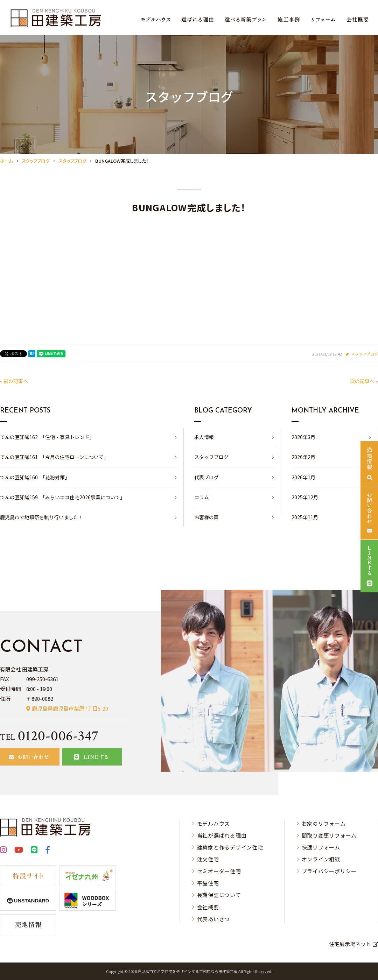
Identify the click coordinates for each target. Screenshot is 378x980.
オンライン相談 (321, 859)
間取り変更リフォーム (329, 835)
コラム (202, 497)
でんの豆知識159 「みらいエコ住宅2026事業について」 (62, 497)
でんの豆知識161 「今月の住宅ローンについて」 (54, 457)
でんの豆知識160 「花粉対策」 (35, 477)
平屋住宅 (208, 883)
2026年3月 (303, 437)
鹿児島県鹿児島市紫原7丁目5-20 (70, 708)
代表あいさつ (214, 919)
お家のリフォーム (324, 823)
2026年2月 (303, 457)
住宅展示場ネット (350, 944)
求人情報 (204, 437)
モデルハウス (214, 823)
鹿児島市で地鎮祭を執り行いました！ (42, 517)
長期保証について (219, 895)
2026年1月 (303, 477)
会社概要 (208, 907)
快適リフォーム (321, 847)
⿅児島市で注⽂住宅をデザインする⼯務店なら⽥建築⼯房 (188, 971)
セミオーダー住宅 (219, 871)
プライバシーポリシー (329, 871)
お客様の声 (206, 517)
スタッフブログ (365, 354)
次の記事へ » (364, 381)
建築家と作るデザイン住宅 (230, 847)
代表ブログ (206, 477)
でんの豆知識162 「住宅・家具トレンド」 (47, 437)
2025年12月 (305, 497)
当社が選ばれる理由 (222, 835)
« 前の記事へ (14, 381)
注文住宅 (208, 859)
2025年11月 (305, 517)
